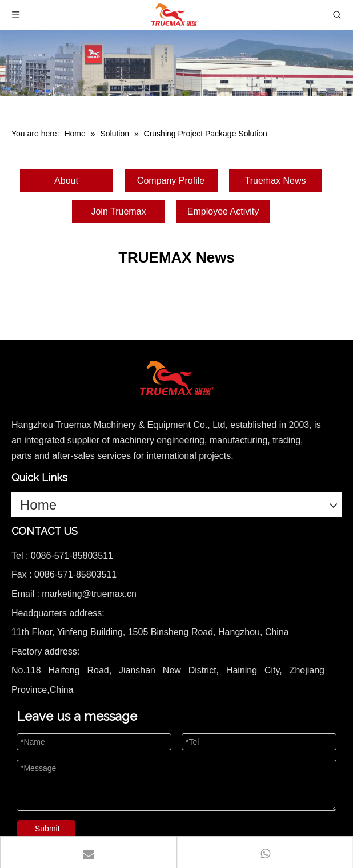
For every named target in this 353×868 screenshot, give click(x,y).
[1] (176, 63)
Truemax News (276, 181)
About (66, 181)
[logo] (176, 378)
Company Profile (171, 181)
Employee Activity (223, 211)
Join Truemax (118, 211)
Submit (47, 829)
